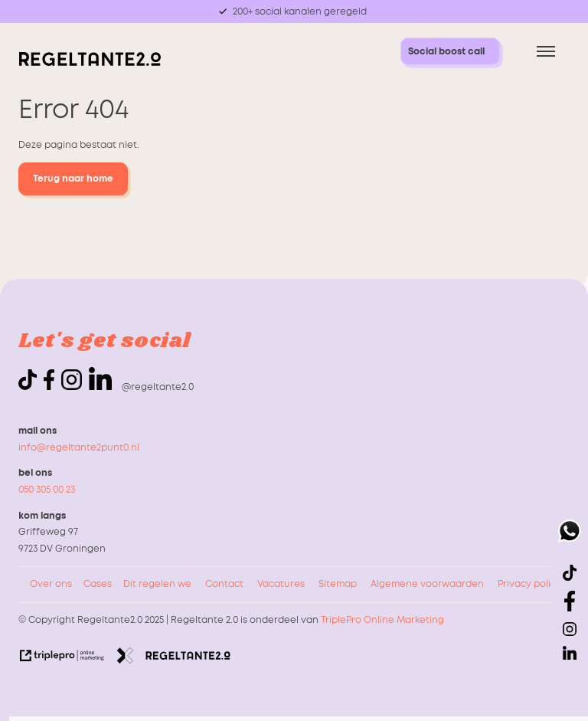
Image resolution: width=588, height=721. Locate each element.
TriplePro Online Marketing (382, 620)
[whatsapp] (570, 534)
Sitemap (338, 584)
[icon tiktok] (30, 387)
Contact (224, 584)
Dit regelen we (157, 584)
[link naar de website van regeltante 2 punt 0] (174, 659)
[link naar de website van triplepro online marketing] (62, 659)
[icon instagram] (74, 387)
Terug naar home (73, 179)
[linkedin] (100, 379)
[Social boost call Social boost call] (450, 51)
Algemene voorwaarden (427, 584)
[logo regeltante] (90, 63)
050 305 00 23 (47, 490)
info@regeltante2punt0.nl (79, 447)
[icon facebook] (51, 387)
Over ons (51, 584)
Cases (98, 584)
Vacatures (281, 584)
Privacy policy (529, 584)
